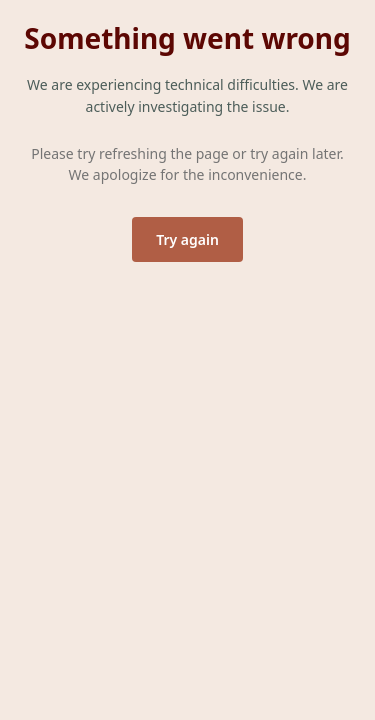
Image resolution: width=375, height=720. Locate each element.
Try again (187, 239)
